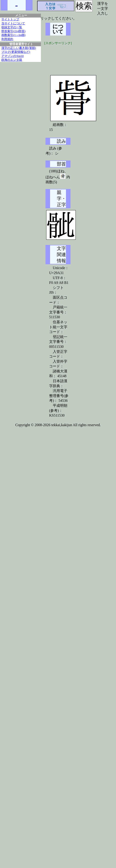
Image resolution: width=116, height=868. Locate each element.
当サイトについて (13, 23)
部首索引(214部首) (13, 31)
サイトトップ (10, 19)
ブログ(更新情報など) (16, 52)
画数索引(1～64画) (13, 35)
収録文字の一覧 (12, 27)
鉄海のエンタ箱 (12, 60)
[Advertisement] (80, 57)
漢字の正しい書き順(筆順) (19, 48)
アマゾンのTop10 (13, 56)
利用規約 (7, 39)
